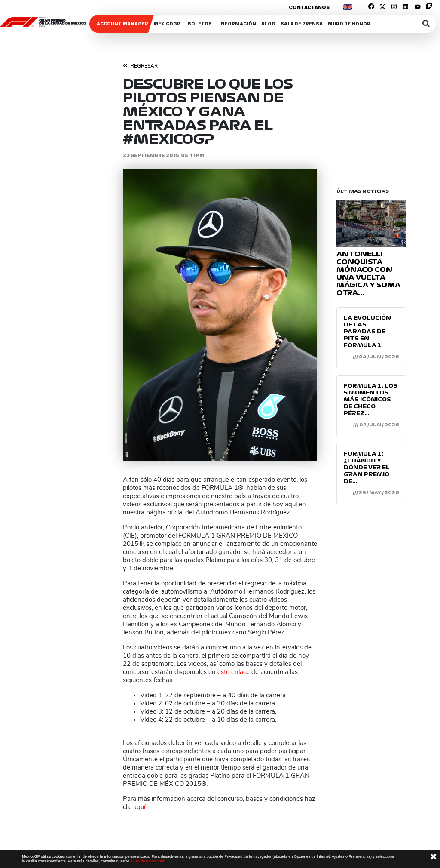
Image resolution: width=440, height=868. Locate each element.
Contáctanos (309, 7)
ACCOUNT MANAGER (122, 24)
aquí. (140, 807)
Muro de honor (349, 24)
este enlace (234, 672)
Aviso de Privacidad (147, 861)
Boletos (200, 24)
